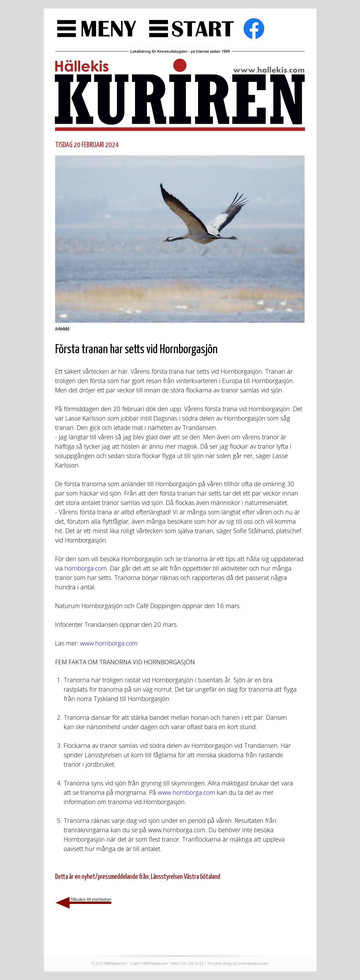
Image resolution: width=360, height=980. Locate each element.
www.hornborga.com (109, 643)
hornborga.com (86, 568)
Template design (220, 963)
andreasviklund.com (253, 963)
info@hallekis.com (155, 963)
